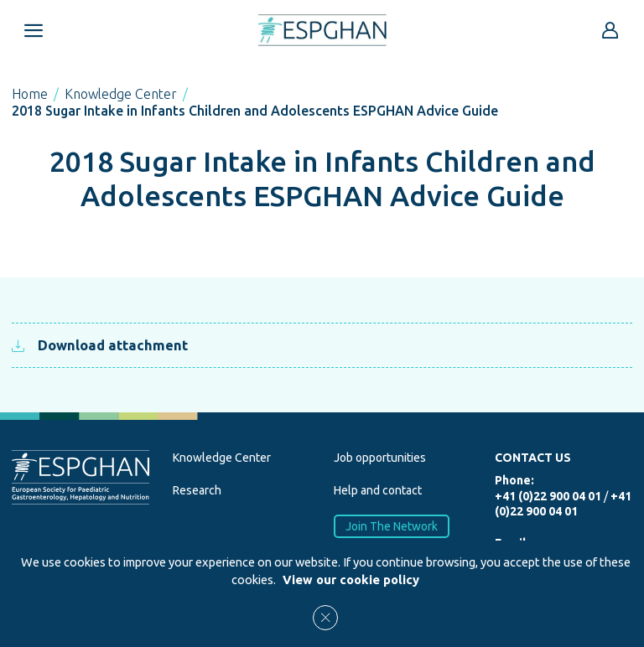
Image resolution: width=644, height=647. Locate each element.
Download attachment (100, 345)
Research (197, 490)
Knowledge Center (121, 94)
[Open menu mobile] (34, 30)
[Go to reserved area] (610, 30)
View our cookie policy (351, 580)
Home (30, 94)
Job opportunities (380, 458)
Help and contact (378, 490)
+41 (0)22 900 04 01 (548, 496)
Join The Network (392, 525)
